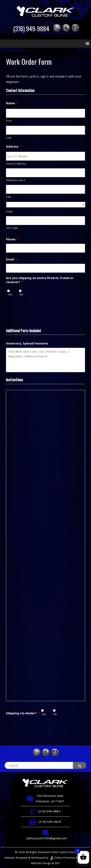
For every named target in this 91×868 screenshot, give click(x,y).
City (9, 197)
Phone (12, 239)
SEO (57, 863)
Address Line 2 (16, 180)
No (21, 294)
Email (12, 259)
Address (14, 146)
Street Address (16, 164)
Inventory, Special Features (27, 343)
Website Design (41, 863)
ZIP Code (12, 228)
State (9, 211)
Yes (10, 294)
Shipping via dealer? (23, 713)
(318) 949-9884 (31, 29)
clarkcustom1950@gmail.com (46, 838)
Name (12, 103)
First (9, 121)
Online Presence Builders (68, 858)
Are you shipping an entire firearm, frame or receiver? (40, 280)
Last (9, 138)
